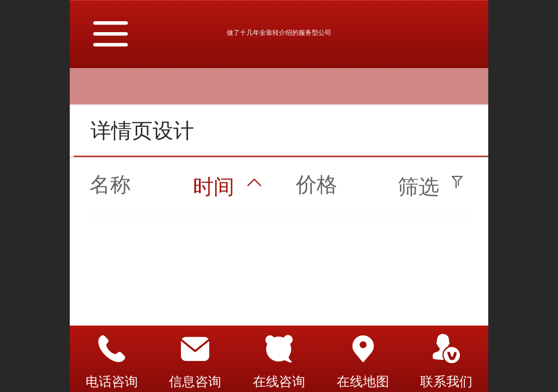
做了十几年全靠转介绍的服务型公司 (279, 33)
